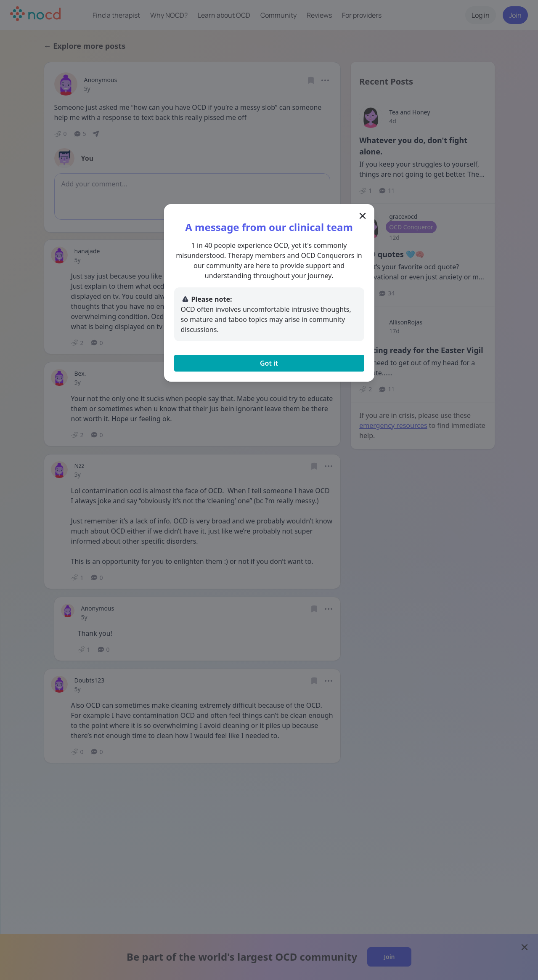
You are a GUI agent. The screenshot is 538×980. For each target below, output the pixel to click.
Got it (269, 363)
